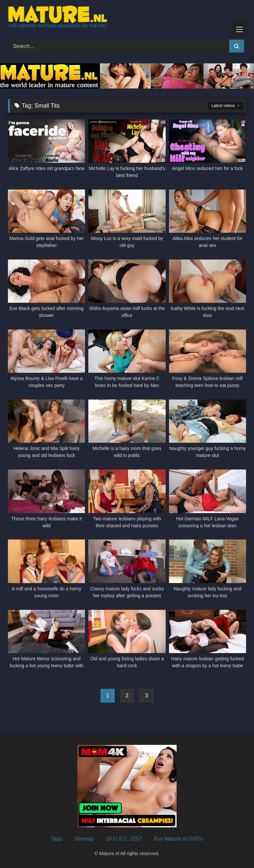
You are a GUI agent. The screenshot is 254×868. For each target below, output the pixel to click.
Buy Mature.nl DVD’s (179, 839)
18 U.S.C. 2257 (124, 839)
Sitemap (84, 839)
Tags (57, 839)
